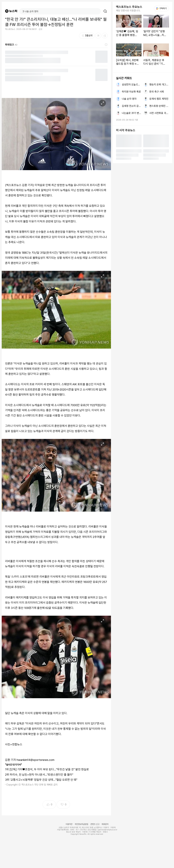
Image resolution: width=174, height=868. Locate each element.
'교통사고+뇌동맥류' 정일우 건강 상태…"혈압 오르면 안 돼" (44, 780)
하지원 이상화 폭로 (131, 92)
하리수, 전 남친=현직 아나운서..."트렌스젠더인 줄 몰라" (42, 775)
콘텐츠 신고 (95, 824)
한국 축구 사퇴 (157, 92)
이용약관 (69, 824)
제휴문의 (105, 824)
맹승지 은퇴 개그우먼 (159, 85)
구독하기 (161, 8)
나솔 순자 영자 (129, 99)
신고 (40, 29)
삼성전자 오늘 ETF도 (132, 85)
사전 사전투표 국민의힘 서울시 (159, 113)
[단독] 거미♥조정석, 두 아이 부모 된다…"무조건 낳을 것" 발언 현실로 (49, 769)
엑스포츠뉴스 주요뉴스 (129, 7)
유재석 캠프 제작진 (159, 99)
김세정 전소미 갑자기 (132, 106)
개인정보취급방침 (81, 824)
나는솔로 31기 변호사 (132, 113)
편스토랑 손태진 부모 (159, 106)
